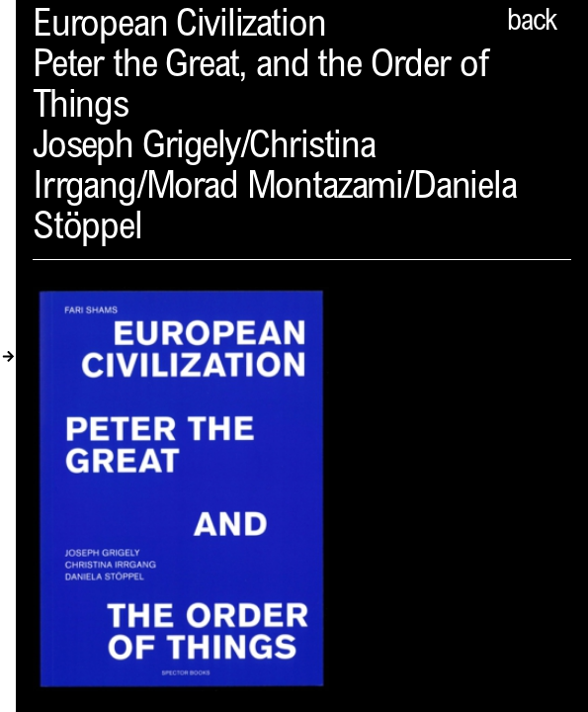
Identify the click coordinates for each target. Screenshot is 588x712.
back (532, 23)
